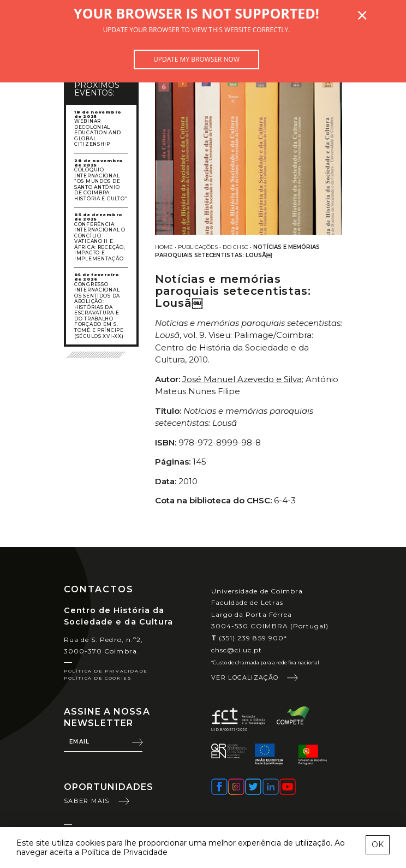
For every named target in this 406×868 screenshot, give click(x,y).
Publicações (198, 247)
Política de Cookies (98, 678)
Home (164, 247)
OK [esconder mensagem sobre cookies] (378, 845)
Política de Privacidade (106, 671)
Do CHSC (235, 247)
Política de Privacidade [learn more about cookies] (124, 852)
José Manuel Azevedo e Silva (242, 379)
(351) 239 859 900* (249, 638)
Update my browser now (196, 59)
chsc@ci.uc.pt (237, 650)
